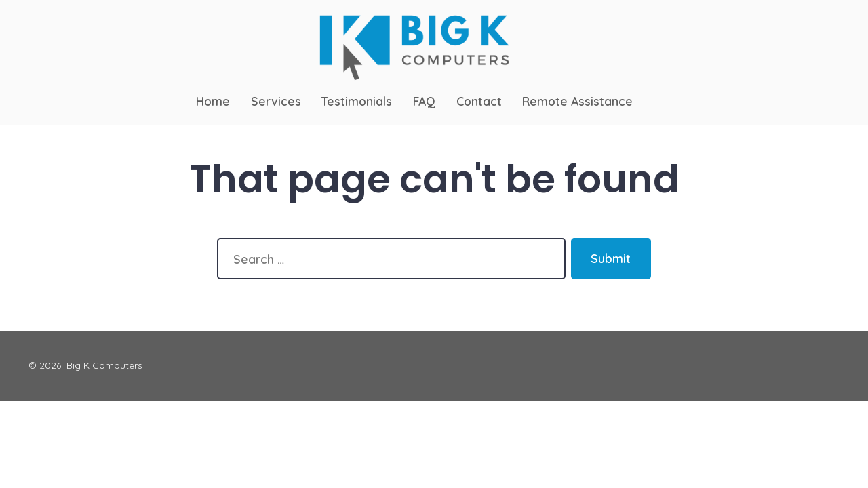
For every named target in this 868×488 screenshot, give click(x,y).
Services (276, 101)
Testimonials (357, 101)
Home (213, 101)
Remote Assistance (577, 101)
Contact (479, 101)
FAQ (424, 101)
